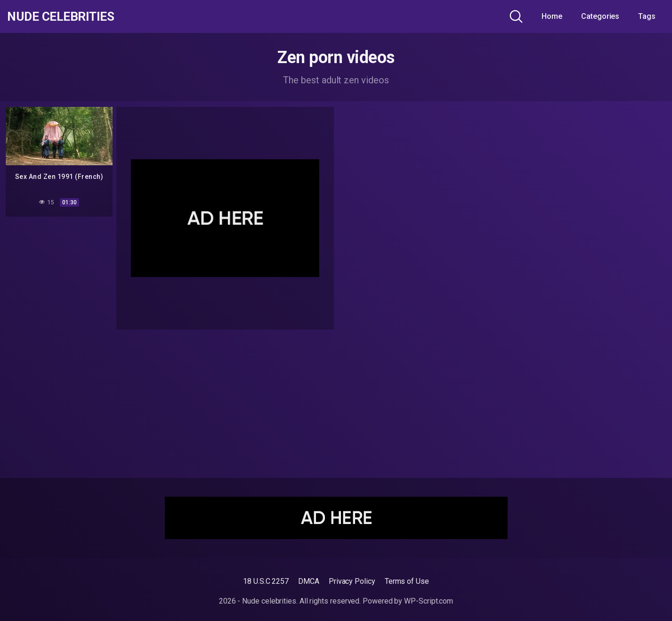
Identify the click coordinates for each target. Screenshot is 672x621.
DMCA (309, 581)
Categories (600, 16)
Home (552, 16)
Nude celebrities (64, 16)
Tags (647, 16)
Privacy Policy (352, 581)
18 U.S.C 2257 (266, 581)
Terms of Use (407, 581)
